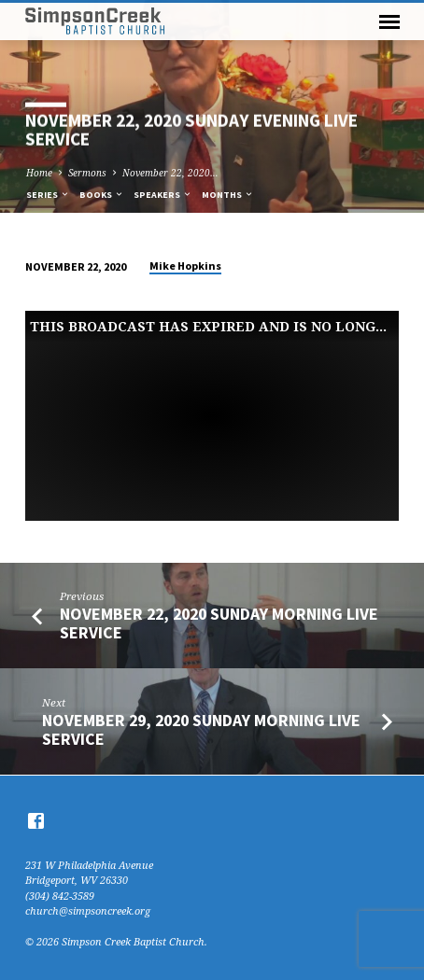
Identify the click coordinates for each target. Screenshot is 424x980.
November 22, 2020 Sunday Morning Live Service (219, 623)
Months (228, 195)
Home (39, 173)
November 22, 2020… (170, 173)
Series (48, 195)
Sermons (87, 173)
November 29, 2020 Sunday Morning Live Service (201, 729)
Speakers (163, 195)
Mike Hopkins (185, 266)
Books (102, 195)
